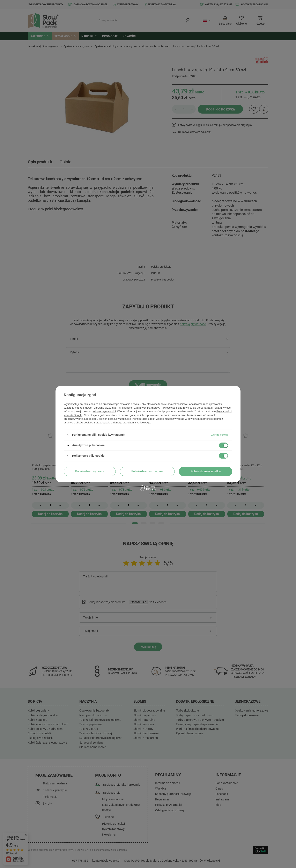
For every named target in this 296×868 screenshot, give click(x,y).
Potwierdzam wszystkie (206, 471)
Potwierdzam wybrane (90, 471)
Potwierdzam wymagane (147, 471)
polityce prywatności (104, 411)
